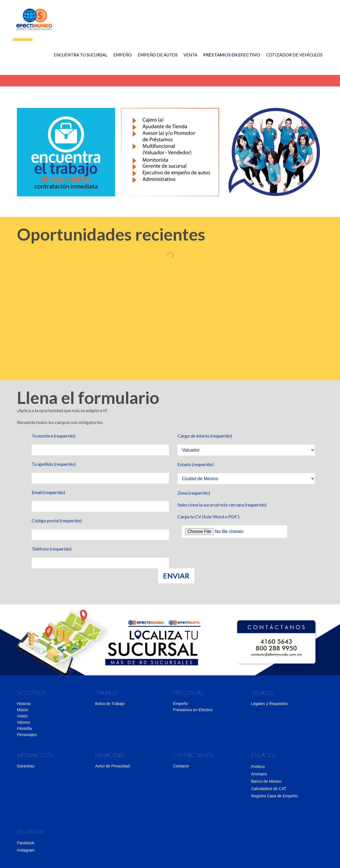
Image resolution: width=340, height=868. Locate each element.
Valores (23, 722)
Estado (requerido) (196, 464)
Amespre (259, 774)
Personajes (27, 735)
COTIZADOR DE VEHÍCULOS (292, 59)
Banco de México (266, 781)
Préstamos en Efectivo (193, 710)
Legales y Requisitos (269, 704)
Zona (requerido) (194, 493)
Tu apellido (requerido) (54, 464)
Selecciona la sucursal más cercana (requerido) (222, 505)
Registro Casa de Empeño (274, 796)
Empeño (120, 59)
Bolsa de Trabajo (110, 704)
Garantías (26, 766)
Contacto (181, 766)
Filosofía (24, 728)
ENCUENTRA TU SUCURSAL (78, 59)
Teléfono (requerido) (52, 549)
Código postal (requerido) (57, 520)
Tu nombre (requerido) (54, 436)
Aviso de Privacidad (112, 766)
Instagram (26, 850)
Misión (23, 710)
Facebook (26, 843)
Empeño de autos (155, 59)
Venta (188, 59)
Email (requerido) (48, 492)
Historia (24, 704)
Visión (22, 716)
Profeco (258, 767)
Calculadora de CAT (269, 789)
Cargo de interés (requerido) (205, 436)
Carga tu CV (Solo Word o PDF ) (208, 516)
